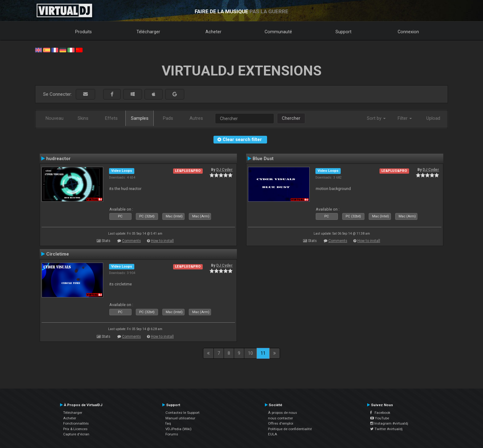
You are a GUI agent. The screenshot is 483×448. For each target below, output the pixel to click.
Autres (196, 118)
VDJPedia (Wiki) (179, 429)
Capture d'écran (76, 434)
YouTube (380, 418)
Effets (111, 118)
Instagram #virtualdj (389, 423)
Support (343, 32)
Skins (83, 118)
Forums (172, 434)
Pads (168, 118)
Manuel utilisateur (180, 418)
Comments (131, 241)
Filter (405, 118)
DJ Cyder (224, 170)
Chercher (291, 118)
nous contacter (280, 418)
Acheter (213, 32)
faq (168, 423)
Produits (83, 32)
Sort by (376, 118)
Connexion (408, 32)
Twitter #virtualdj (386, 429)
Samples (140, 118)
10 (250, 353)
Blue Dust (263, 159)
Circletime (58, 254)
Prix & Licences (75, 429)
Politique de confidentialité (290, 429)
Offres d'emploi (281, 423)
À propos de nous (282, 413)
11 (263, 353)
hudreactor (58, 159)
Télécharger (148, 32)
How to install (162, 241)
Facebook (380, 413)
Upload (433, 118)
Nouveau (55, 118)
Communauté (278, 32)
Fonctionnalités (76, 423)
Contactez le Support (183, 413)
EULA (273, 434)
